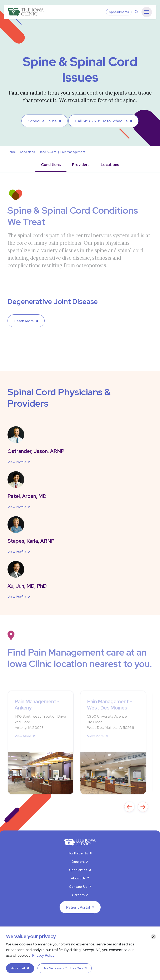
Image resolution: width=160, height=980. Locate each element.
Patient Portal (78, 907)
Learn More (24, 321)
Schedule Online (42, 121)
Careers (78, 895)
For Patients (78, 853)
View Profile (17, 462)
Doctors (78, 862)
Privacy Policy (43, 955)
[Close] (153, 937)
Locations (110, 165)
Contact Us (78, 887)
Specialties (78, 870)
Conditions (51, 165)
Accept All (18, 968)
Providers (81, 165)
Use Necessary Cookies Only (63, 968)
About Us (78, 878)
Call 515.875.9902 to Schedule (101, 121)
